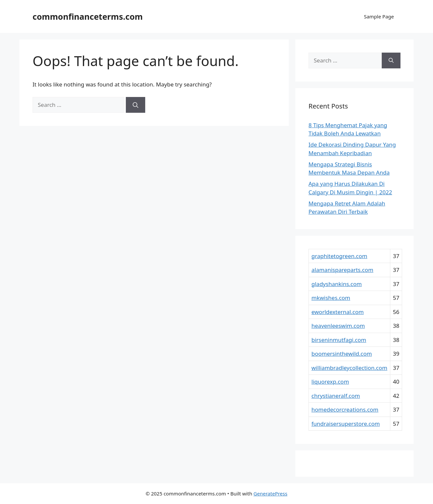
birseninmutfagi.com (339, 340)
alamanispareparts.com (342, 270)
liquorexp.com (330, 382)
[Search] (136, 105)
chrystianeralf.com (336, 396)
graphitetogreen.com (339, 256)
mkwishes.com (331, 298)
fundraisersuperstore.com (346, 424)
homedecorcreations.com (345, 409)
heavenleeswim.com (338, 326)
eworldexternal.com (338, 312)
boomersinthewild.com (342, 354)
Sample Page (379, 16)
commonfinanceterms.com (88, 16)
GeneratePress (271, 493)
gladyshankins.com (337, 284)
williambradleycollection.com (349, 368)
